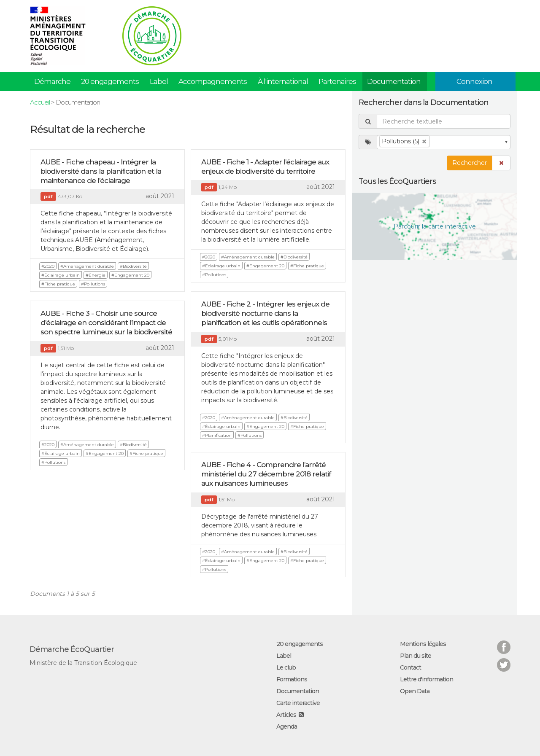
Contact (410, 667)
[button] (501, 163)
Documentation (394, 81)
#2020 (48, 266)
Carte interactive (298, 703)
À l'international (283, 81)
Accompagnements (213, 81)
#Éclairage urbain (61, 275)
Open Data (415, 691)
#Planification (217, 435)
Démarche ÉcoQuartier (72, 649)
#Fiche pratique (58, 284)
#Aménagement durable (87, 266)
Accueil (40, 102)
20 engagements (110, 81)
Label (159, 81)
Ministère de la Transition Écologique (83, 663)
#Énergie (96, 275)
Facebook (504, 642)
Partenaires (337, 81)
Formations (292, 679)
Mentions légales (423, 644)
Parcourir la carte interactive (435, 226)
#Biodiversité (133, 266)
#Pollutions (93, 284)
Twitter (504, 660)
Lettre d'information (427, 679)
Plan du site (416, 656)
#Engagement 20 (130, 275)
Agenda (287, 726)
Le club (286, 667)
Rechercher (470, 163)
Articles (286, 715)
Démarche (52, 81)
